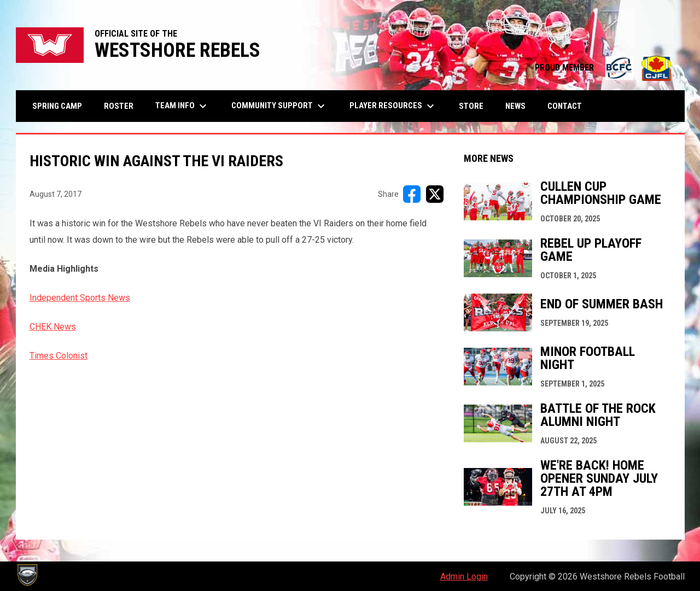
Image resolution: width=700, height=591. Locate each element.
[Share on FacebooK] (412, 194)
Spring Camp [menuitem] (57, 106)
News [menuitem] (515, 106)
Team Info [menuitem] (182, 106)
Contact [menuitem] (565, 106)
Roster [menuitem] (119, 106)
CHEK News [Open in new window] (53, 327)
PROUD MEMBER (604, 68)
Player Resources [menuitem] (393, 106)
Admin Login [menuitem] (464, 577)
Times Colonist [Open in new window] (59, 356)
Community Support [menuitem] (279, 106)
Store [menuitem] (475, 106)
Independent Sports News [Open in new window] (80, 298)
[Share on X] (435, 194)
